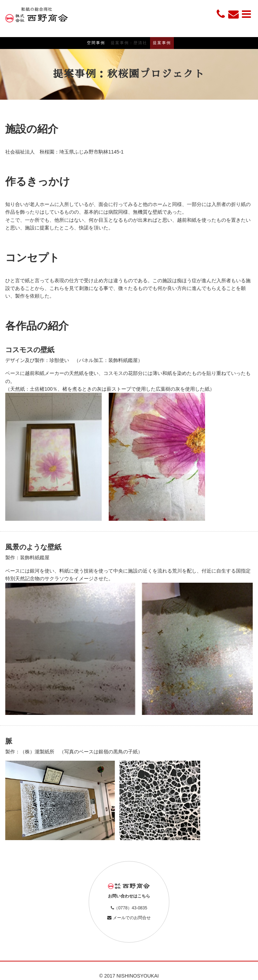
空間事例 (96, 43)
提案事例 (162, 43)
